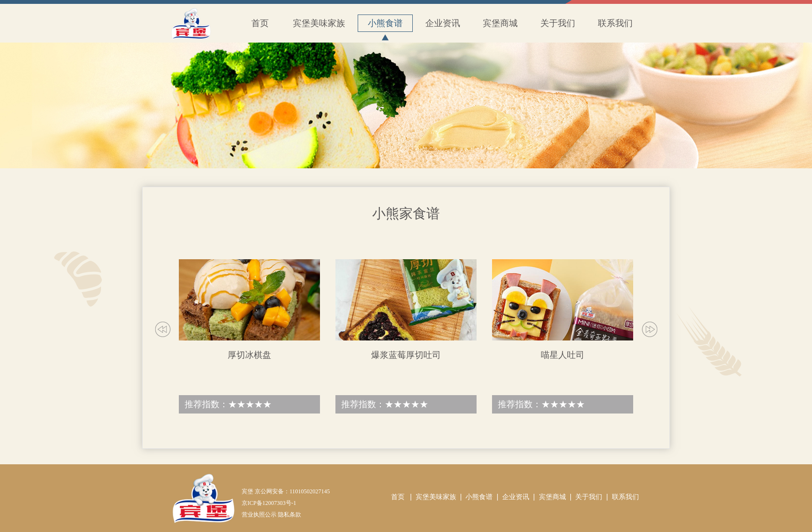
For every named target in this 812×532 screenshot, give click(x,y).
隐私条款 (290, 515)
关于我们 (558, 23)
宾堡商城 (500, 23)
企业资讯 (443, 23)
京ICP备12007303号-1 (269, 503)
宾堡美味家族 (319, 23)
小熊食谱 (385, 25)
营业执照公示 (259, 515)
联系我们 (615, 23)
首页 (260, 23)
